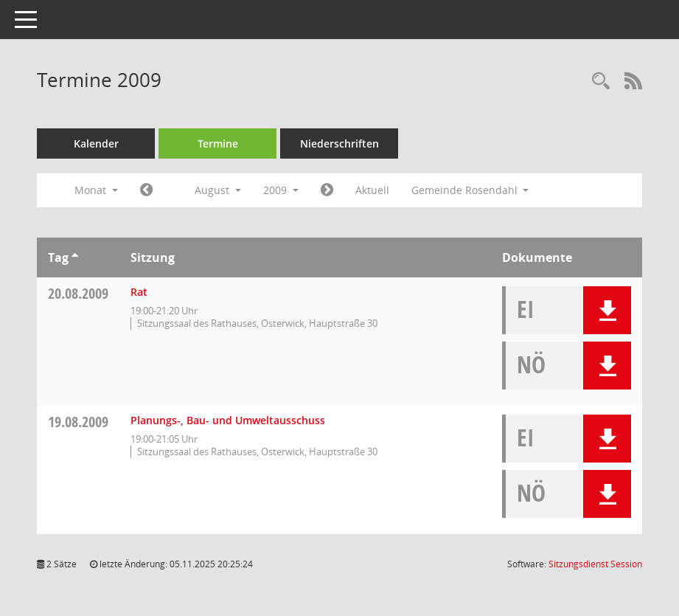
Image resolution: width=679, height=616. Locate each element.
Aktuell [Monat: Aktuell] (372, 190)
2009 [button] (281, 190)
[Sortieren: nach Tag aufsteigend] (75, 257)
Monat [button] (96, 190)
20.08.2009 (78, 293)
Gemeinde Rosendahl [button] (470, 190)
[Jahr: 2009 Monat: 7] (146, 190)
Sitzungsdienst (595, 564)
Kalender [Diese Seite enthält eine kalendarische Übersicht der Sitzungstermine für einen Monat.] (96, 143)
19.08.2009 (78, 422)
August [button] (218, 190)
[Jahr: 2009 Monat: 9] (327, 190)
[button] (607, 310)
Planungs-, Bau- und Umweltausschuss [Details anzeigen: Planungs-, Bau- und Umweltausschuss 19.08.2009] (228, 420)
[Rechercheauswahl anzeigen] (601, 82)
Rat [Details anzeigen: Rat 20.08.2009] (139, 292)
